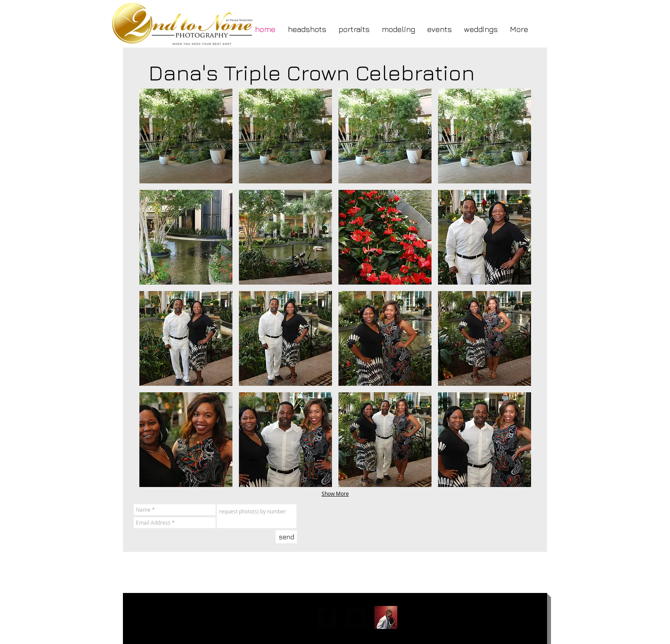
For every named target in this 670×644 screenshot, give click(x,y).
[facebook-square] (327, 617)
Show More (335, 493)
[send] (286, 537)
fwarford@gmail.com (174, 615)
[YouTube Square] (356, 617)
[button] (186, 136)
